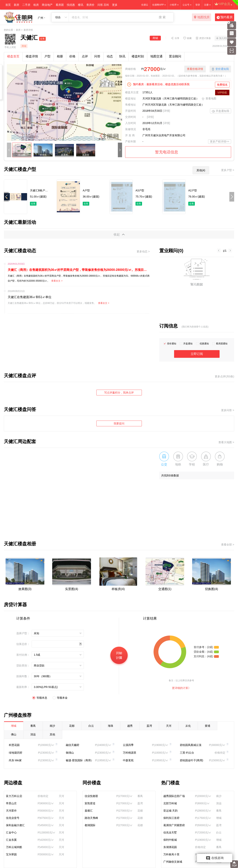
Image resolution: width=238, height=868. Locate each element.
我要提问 (119, 423)
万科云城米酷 (14, 847)
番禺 (33, 726)
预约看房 (225, 17)
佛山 (14, 734)
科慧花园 (14, 745)
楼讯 (81, 5)
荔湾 (149, 726)
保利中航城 (170, 840)
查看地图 (209, 99)
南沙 (52, 726)
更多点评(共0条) (224, 376)
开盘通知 (188, 344)
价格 (72, 56)
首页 (8, 5)
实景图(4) (72, 589)
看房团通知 (222, 344)
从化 (188, 726)
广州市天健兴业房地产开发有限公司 (164, 135)
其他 (52, 734)
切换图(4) (212, 589)
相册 (60, 56)
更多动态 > (143, 251)
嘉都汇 (89, 811)
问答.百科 (103, 5)
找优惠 (71, 5)
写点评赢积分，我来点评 (119, 393)
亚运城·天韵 (170, 811)
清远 (33, 734)
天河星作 (11, 811)
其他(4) (201, 170)
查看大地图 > (226, 442)
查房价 (90, 5)
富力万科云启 (14, 796)
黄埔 (207, 726)
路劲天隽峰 (91, 818)
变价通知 (172, 344)
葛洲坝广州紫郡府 (174, 825)
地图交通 (156, 56)
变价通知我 (220, 69)
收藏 (189, 38)
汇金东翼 (11, 840)
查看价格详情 (195, 69)
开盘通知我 (221, 111)
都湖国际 (90, 825)
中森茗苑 (128, 760)
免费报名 (222, 85)
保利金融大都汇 (15, 825)
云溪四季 (128, 745)
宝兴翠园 (11, 854)
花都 (72, 726)
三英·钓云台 (187, 753)
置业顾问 (175, 56)
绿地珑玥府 (16, 753)
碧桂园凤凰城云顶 (191, 745)
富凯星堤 (90, 803)
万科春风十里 (171, 854)
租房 (36, 5)
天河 (169, 726)
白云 (91, 726)
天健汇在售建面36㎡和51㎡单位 (30, 297)
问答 (97, 56)
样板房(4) (118, 589)
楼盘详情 (32, 56)
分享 (177, 38)
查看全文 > (57, 281)
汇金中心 (11, 832)
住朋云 (145, 5)
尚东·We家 (15, 760)
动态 (110, 56)
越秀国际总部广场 (174, 796)
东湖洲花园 (170, 847)
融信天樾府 (73, 745)
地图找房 (202, 17)
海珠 (111, 726)
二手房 (26, 5)
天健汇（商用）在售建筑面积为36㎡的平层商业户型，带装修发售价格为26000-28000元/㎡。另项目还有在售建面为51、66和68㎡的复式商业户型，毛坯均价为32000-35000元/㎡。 (79, 270)
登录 (198, 5)
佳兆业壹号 (13, 818)
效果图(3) (25, 589)
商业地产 (47, 5)
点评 (85, 56)
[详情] (167, 111)
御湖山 (70, 753)
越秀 (130, 726)
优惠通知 (204, 344)
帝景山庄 (11, 803)
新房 (17, 5)
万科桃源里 (130, 753)
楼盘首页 (13, 56)
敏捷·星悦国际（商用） (80, 760)
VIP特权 (222, 93)
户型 (47, 56)
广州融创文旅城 (173, 862)
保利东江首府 (171, 818)
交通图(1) (165, 589)
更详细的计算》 (181, 688)
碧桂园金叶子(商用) (191, 760)
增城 (14, 726)
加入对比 (224, 38)
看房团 (60, 5)
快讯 (122, 56)
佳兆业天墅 (170, 832)
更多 (115, 5)
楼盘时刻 (138, 56)
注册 (206, 5)
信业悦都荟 (91, 796)
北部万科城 (170, 803)
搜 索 (162, 17)
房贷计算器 (205, 38)
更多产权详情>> (220, 141)
